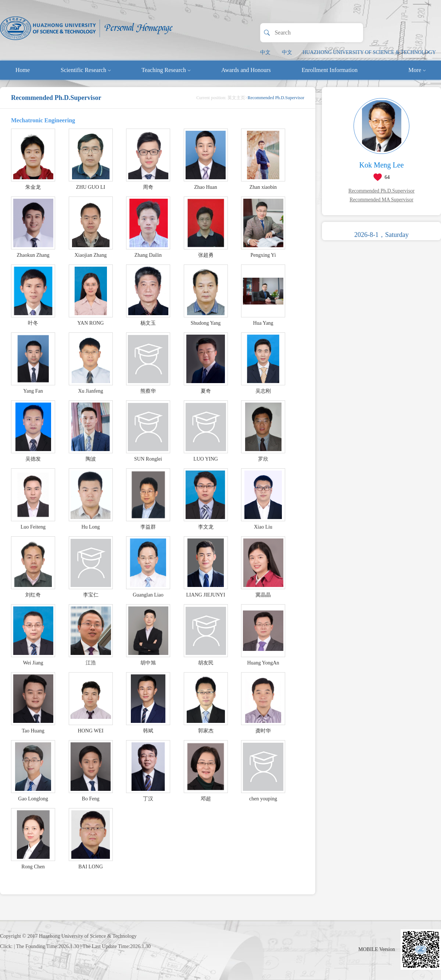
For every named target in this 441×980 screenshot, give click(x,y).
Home (23, 70)
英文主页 (236, 98)
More (417, 70)
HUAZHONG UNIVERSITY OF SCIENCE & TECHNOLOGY (369, 52)
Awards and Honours (246, 70)
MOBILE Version (377, 949)
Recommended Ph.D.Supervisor (381, 191)
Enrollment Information (330, 70)
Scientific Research (86, 70)
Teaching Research (166, 70)
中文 (265, 52)
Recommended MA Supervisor (381, 200)
